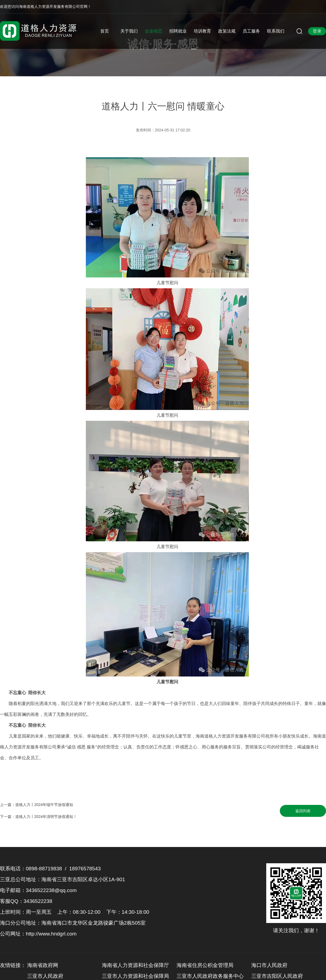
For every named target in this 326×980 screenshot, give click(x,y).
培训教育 (202, 31)
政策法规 (227, 31)
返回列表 (303, 811)
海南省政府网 (43, 965)
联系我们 (276, 31)
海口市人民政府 (269, 965)
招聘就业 (178, 31)
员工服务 (251, 31)
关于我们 (129, 31)
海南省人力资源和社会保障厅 (135, 965)
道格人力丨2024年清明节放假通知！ (46, 817)
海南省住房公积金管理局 (205, 965)
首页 (105, 31)
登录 (317, 31)
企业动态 (153, 31)
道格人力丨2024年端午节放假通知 (44, 805)
